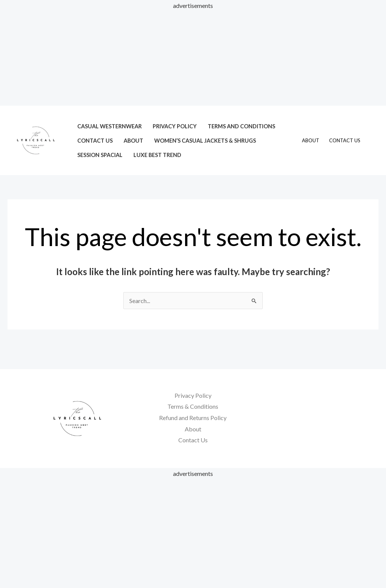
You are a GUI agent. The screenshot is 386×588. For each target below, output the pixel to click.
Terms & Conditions (193, 406)
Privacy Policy (175, 126)
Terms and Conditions (241, 126)
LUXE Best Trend (157, 155)
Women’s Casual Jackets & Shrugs (205, 141)
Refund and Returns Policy (193, 418)
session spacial (100, 155)
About (133, 141)
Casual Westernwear (110, 126)
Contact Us (95, 141)
